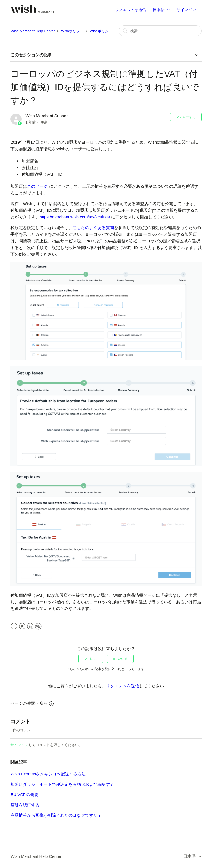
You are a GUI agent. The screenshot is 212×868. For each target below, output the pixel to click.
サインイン (19, 745)
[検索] (160, 31)
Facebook (14, 626)
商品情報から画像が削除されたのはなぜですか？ (56, 815)
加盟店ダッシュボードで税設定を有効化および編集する (62, 784)
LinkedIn (30, 626)
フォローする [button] (186, 117)
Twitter (22, 626)
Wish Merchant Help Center (33, 31)
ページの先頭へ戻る (32, 703)
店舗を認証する (25, 805)
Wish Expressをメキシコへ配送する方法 (48, 774)
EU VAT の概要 (24, 795)
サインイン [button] (186, 10)
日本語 (159, 10)
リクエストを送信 (131, 10)
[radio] (91, 659)
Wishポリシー (72, 31)
